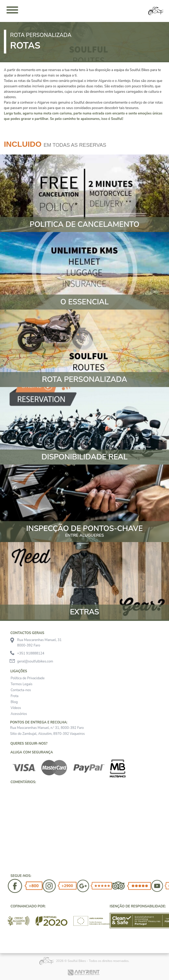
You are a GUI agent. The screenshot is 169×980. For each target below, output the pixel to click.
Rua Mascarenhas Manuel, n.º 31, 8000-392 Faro (47, 728)
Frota (15, 696)
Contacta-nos (21, 690)
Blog (14, 702)
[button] (8, 790)
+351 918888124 (31, 653)
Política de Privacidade (28, 678)
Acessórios (19, 714)
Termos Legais (22, 684)
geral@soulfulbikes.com (35, 661)
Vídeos (16, 708)
